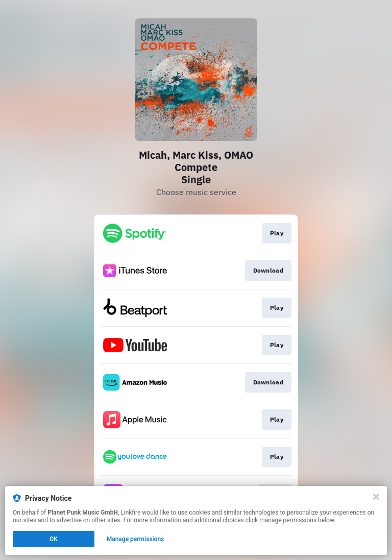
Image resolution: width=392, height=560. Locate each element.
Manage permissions (136, 539)
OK (54, 539)
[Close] (376, 497)
